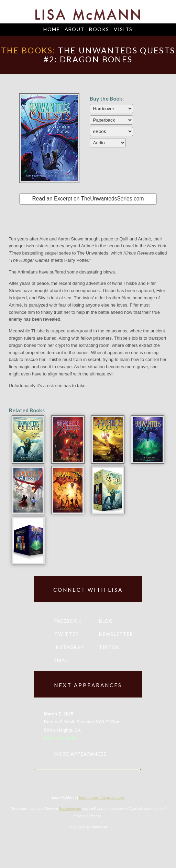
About (75, 29)
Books (99, 29)
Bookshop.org (70, 809)
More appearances (80, 754)
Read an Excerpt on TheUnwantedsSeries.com (88, 199)
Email (62, 660)
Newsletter (116, 634)
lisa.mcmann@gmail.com (102, 797)
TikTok (109, 647)
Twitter (67, 634)
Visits (123, 29)
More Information (61, 738)
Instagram (70, 647)
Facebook (68, 621)
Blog (106, 621)
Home (52, 29)
